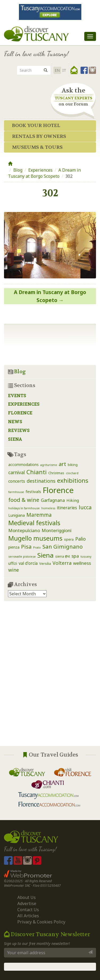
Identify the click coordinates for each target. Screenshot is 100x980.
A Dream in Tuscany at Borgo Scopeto (44, 173)
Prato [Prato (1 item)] (37, 548)
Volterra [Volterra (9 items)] (62, 563)
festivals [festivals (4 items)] (33, 491)
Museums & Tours (37, 147)
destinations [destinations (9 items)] (41, 481)
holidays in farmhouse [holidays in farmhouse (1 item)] (24, 508)
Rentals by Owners (39, 136)
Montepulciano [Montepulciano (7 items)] (24, 530)
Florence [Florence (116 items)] (58, 490)
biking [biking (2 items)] (73, 465)
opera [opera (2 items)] (69, 539)
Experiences (40, 170)
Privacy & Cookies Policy (41, 922)
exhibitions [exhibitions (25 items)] (73, 480)
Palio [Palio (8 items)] (81, 539)
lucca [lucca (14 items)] (85, 507)
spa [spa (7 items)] (75, 556)
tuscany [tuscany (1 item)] (86, 557)
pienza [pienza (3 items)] (14, 547)
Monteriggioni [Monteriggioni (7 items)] (57, 530)
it (64, 70)
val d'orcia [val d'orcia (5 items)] (28, 563)
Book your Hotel (36, 126)
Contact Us (28, 910)
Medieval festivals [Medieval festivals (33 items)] (34, 523)
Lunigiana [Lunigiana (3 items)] (17, 515)
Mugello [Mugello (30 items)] (20, 538)
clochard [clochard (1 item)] (72, 473)
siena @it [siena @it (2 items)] (63, 556)
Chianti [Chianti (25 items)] (37, 472)
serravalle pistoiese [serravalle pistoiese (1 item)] (22, 557)
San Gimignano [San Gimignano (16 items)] (63, 546)
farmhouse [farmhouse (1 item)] (16, 492)
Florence (20, 413)
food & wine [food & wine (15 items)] (24, 500)
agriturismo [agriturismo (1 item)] (49, 465)
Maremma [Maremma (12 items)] (39, 515)
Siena (15, 439)
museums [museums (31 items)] (48, 538)
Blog (18, 170)
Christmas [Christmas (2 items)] (56, 473)
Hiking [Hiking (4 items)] (73, 500)
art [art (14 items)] (62, 464)
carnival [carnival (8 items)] (17, 472)
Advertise (27, 903)
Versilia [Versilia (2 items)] (45, 564)
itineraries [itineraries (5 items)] (67, 508)
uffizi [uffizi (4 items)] (13, 563)
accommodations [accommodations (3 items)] (23, 464)
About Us (27, 897)
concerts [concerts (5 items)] (17, 481)
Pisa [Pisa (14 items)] (26, 547)
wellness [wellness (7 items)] (82, 563)
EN (57, 70)
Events (17, 395)
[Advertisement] (50, 678)
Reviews (19, 430)
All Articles (28, 916)
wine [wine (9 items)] (14, 570)
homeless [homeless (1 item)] (48, 508)
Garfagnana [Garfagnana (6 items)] (53, 500)
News (15, 421)
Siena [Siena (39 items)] (45, 555)
